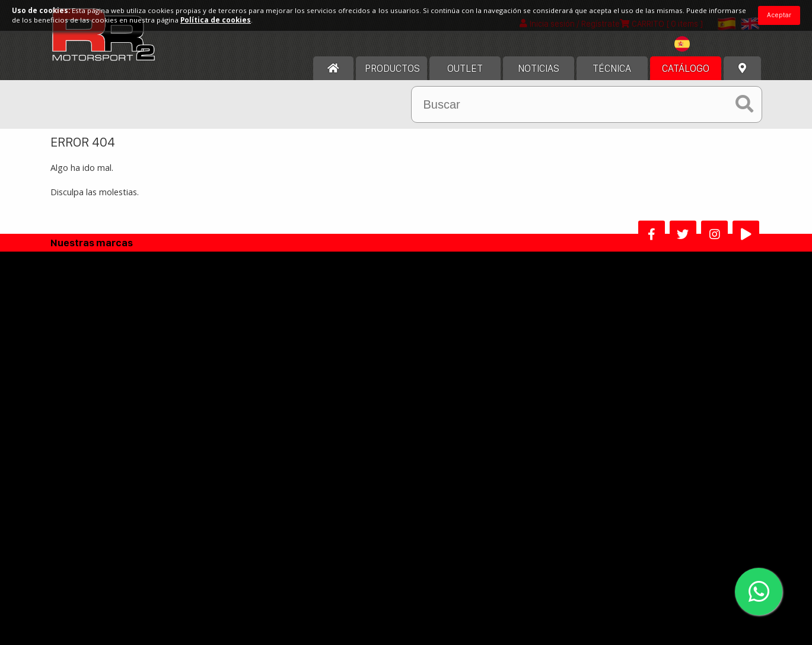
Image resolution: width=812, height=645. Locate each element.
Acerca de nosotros (106, 356)
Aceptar (779, 15)
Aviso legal (326, 356)
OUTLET (465, 75)
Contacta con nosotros (114, 408)
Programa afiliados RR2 (458, 471)
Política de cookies (342, 391)
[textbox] (700, 51)
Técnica (612, 75)
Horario (83, 391)
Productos (392, 75)
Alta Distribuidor (342, 471)
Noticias (539, 75)
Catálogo (686, 75)
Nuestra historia (100, 374)
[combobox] (700, 53)
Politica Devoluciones (347, 425)
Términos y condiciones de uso (366, 374)
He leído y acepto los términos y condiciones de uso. (411, 562)
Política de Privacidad (347, 408)
